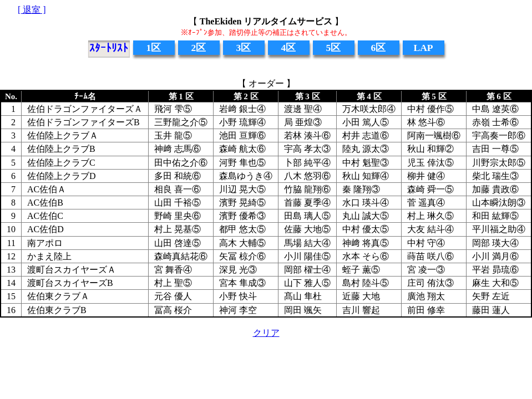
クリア (266, 333)
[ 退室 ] (32, 10)
